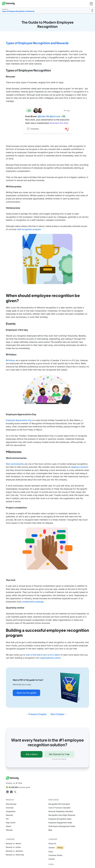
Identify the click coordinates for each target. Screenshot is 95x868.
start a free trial (33, 655)
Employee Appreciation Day (19, 420)
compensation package (33, 602)
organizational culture (50, 658)
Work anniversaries (15, 464)
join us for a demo (52, 655)
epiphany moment (80, 467)
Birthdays (10, 360)
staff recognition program (29, 229)
